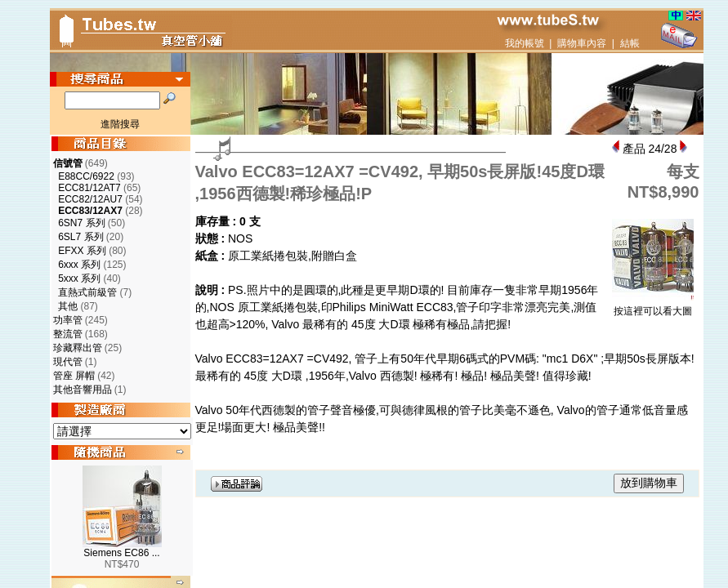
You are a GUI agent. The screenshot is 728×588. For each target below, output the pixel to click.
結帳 (630, 43)
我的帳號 (525, 43)
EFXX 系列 (82, 251)
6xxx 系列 (79, 265)
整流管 (68, 334)
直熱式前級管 (87, 292)
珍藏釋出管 (78, 348)
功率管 (68, 320)
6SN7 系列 (81, 223)
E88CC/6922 (86, 176)
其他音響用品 (83, 390)
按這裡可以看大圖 (653, 306)
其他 (68, 306)
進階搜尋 (120, 124)
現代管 (68, 362)
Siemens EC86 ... (121, 553)
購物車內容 (582, 43)
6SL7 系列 (80, 237)
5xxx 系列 (79, 278)
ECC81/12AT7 (89, 188)
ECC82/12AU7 (90, 199)
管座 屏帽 (74, 376)
